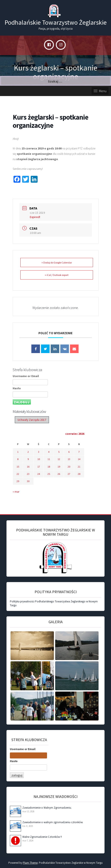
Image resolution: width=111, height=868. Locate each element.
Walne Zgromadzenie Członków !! (42, 837)
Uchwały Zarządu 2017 (32, 420)
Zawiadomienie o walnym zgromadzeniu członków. (53, 822)
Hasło (17, 388)
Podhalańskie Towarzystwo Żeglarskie (56, 22)
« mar (16, 492)
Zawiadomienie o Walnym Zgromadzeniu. (47, 808)
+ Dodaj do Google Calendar (57, 263)
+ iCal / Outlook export (57, 275)
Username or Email (26, 376)
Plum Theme (30, 863)
